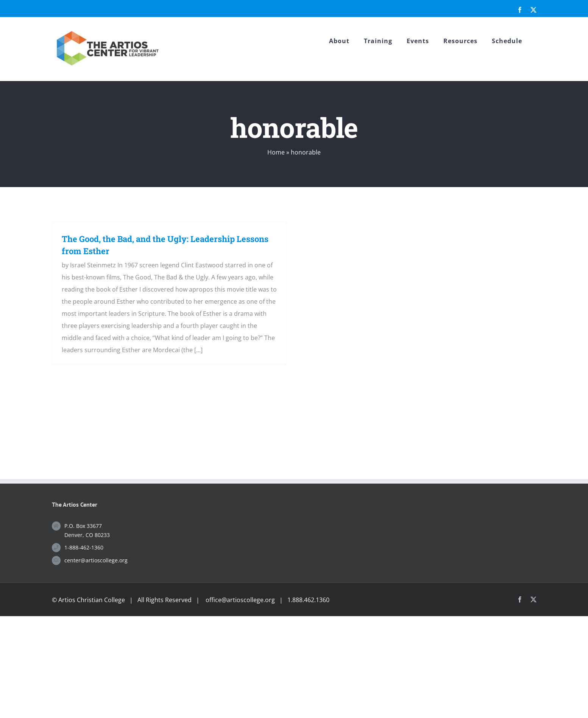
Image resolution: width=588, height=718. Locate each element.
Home (276, 152)
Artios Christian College (92, 600)
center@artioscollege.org (96, 560)
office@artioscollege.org (240, 600)
